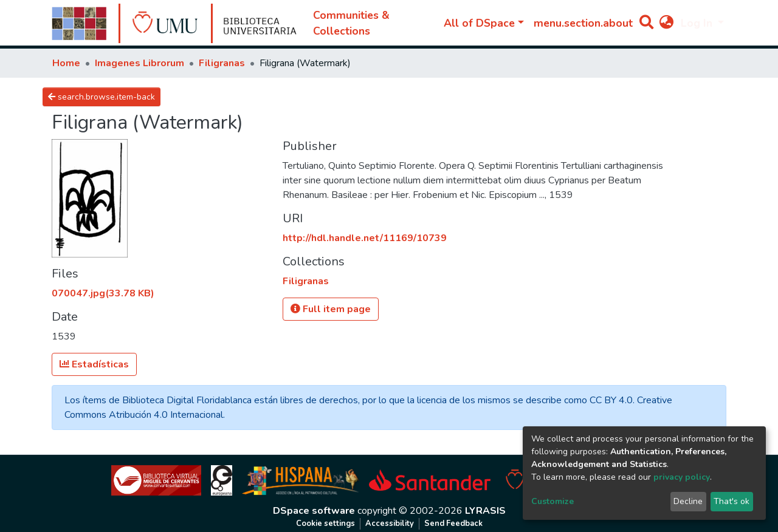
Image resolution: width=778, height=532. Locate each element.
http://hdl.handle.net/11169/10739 (365, 238)
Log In (698, 23)
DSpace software (314, 511)
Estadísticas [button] (94, 364)
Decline (688, 501)
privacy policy (682, 477)
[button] (666, 23)
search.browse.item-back (102, 97)
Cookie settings (325, 523)
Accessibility (390, 523)
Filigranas (222, 63)
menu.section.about (583, 23)
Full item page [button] (331, 309)
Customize (553, 501)
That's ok (732, 501)
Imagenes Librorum (139, 63)
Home (66, 63)
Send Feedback (453, 523)
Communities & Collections (351, 23)
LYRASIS (485, 511)
